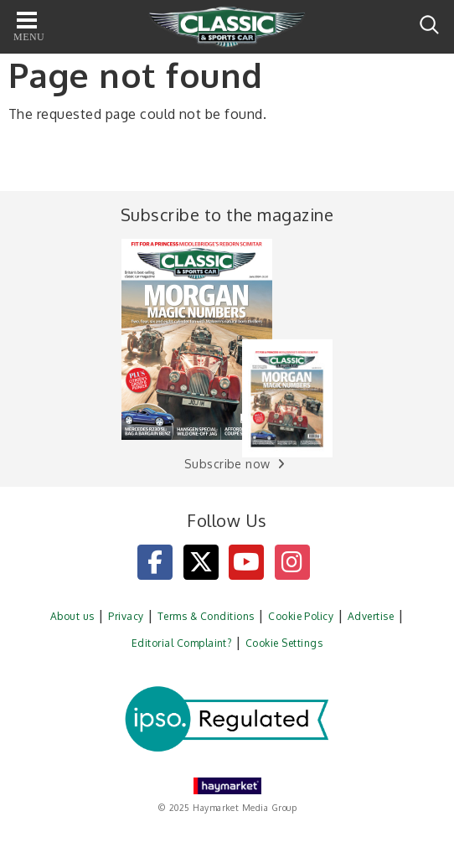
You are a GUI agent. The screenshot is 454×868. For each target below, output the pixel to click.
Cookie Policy (301, 616)
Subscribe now (227, 464)
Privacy (126, 616)
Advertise (371, 616)
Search (429, 25)
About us (72, 616)
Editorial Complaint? (182, 643)
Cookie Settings (284, 643)
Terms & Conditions (206, 616)
